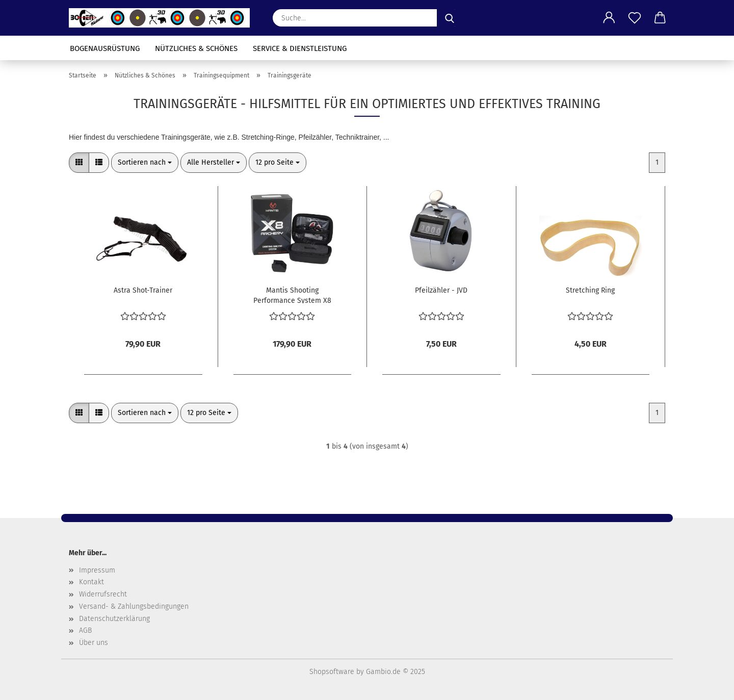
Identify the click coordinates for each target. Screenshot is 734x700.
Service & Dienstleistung (300, 48)
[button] (609, 18)
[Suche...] (450, 18)
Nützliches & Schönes (196, 48)
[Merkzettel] (635, 18)
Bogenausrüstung (105, 48)
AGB (85, 630)
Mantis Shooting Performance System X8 (292, 295)
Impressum (97, 570)
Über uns (94, 643)
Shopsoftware (332, 672)
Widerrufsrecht (103, 594)
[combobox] (145, 163)
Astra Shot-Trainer (143, 290)
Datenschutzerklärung (114, 619)
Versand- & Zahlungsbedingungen (134, 606)
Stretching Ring (590, 290)
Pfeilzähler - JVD (441, 290)
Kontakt (91, 582)
